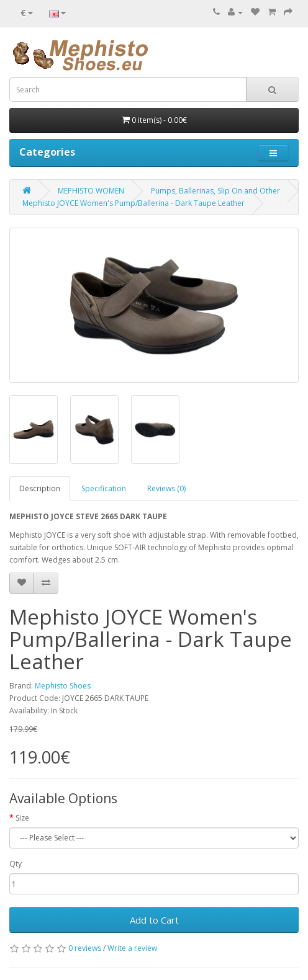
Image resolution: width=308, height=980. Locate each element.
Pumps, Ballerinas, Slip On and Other (215, 191)
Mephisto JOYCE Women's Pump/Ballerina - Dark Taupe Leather (134, 203)
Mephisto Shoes (63, 686)
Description (40, 488)
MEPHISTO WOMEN (91, 191)
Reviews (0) (166, 488)
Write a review (132, 948)
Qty (16, 864)
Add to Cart (154, 920)
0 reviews (85, 948)
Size (22, 818)
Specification (104, 488)
